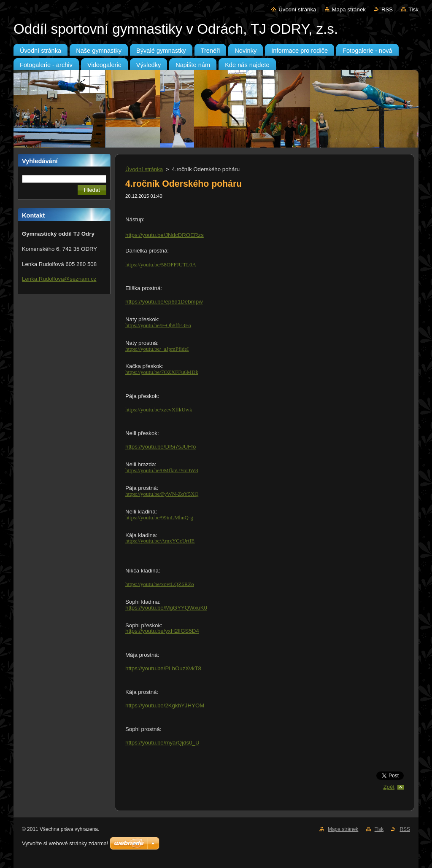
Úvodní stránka (297, 9)
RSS (387, 9)
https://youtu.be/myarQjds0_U (162, 743)
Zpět (389, 787)
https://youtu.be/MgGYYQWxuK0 (166, 608)
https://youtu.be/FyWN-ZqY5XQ (162, 494)
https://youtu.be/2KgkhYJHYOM (165, 705)
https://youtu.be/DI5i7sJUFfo (161, 447)
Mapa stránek (349, 9)
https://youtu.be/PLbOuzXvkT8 (163, 668)
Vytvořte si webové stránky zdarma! (65, 843)
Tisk (413, 9)
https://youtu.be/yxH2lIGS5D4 (162, 631)
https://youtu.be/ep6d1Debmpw (164, 302)
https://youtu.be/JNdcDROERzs (165, 235)
